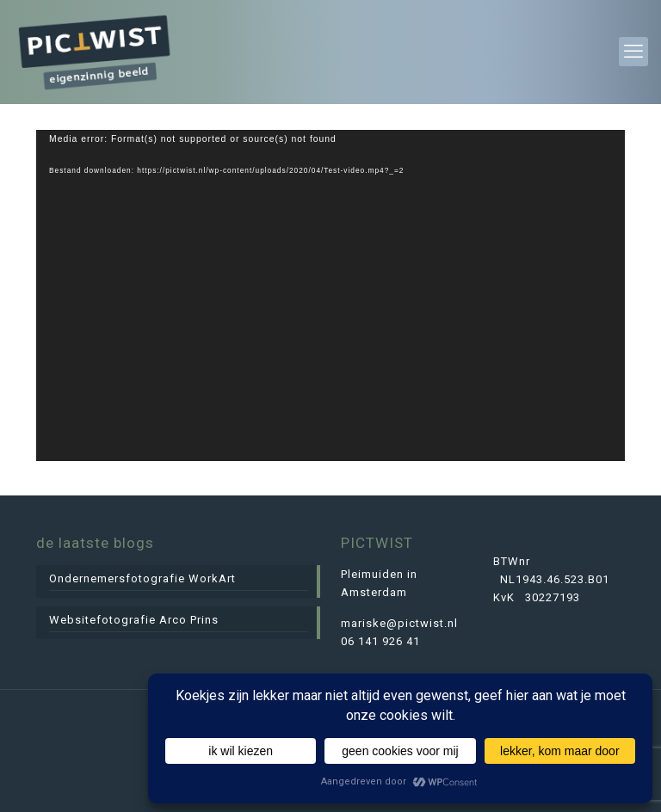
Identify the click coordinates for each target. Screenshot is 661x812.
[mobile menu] (633, 52)
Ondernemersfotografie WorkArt (142, 578)
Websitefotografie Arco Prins (134, 620)
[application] (330, 295)
